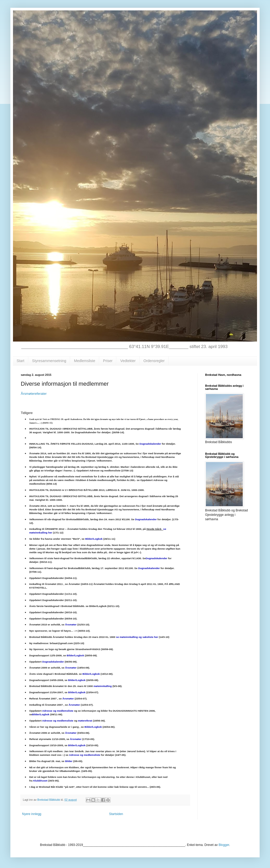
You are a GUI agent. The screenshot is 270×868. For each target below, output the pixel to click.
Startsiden (116, 814)
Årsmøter (71, 625)
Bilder (69, 761)
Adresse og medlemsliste (58, 711)
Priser (108, 361)
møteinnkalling (103, 686)
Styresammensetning (49, 361)
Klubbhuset (40, 781)
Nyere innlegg (32, 814)
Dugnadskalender (150, 444)
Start (21, 361)
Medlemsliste (85, 361)
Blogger (224, 845)
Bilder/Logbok (94, 539)
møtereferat (85, 721)
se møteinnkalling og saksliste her (137, 637)
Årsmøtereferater (34, 394)
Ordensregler (154, 361)
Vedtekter (128, 361)
